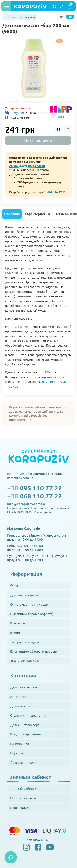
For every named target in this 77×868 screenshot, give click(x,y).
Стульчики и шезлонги (28, 715)
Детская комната (23, 706)
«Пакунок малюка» (25, 661)
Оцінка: (31, 113)
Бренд (15, 632)
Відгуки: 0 (17, 113)
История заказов (23, 798)
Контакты (18, 623)
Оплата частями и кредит (30, 604)
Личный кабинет (23, 789)
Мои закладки (21, 807)
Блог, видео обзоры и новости (34, 651)
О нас (14, 585)
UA (62, 17)
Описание (12, 214)
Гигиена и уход (22, 743)
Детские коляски (24, 687)
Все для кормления (26, 734)
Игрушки (17, 753)
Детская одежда (23, 762)
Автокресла (19, 696)
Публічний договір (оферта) (32, 614)
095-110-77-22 (52, 382)
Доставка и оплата (24, 595)
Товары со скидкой (25, 642)
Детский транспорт (25, 725)
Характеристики (38, 214)
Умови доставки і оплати (27, 166)
